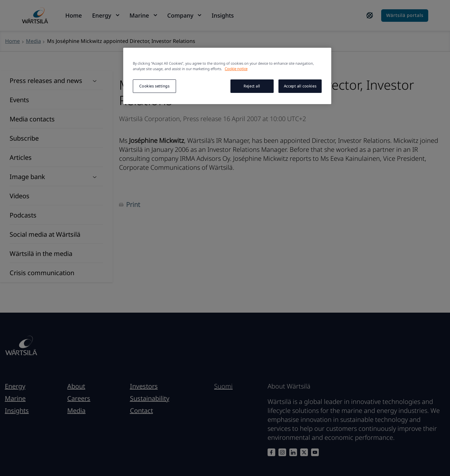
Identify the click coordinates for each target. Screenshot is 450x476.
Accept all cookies (300, 86)
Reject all (252, 86)
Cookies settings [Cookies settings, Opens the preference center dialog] (154, 86)
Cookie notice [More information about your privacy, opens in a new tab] (236, 69)
